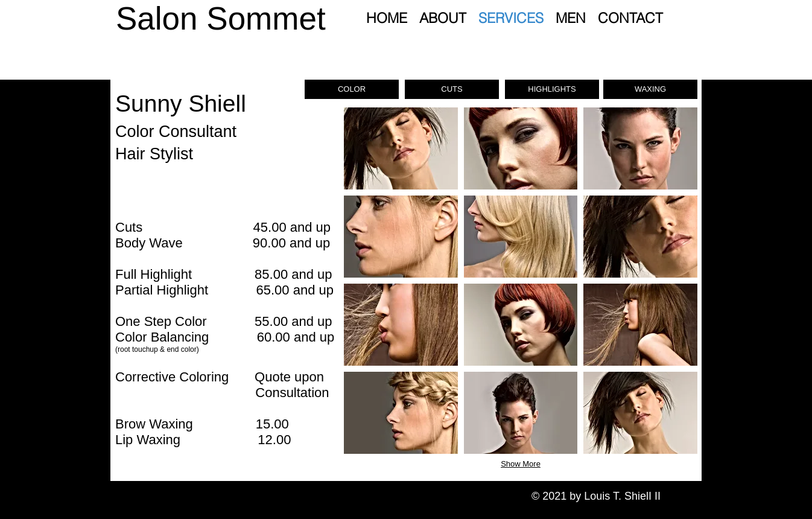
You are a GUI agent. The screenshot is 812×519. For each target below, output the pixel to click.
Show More (521, 464)
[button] (401, 148)
